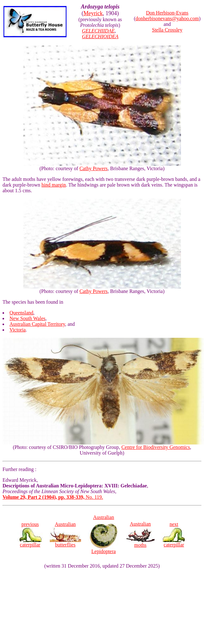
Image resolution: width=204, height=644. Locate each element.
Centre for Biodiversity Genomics (156, 447)
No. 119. (53, 497)
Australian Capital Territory (37, 324)
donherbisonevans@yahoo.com (167, 18)
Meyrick (93, 13)
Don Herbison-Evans (167, 13)
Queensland (21, 313)
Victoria (17, 330)
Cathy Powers (93, 168)
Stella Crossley (167, 30)
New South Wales (27, 318)
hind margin (54, 185)
